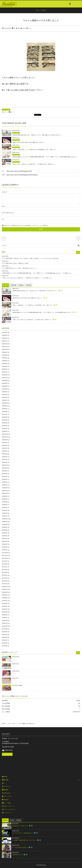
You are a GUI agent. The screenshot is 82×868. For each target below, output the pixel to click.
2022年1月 (5, 462)
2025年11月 (5, 347)
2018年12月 (5, 519)
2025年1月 (5, 372)
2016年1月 (5, 618)
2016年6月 (5, 604)
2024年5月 (5, 392)
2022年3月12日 (16, 671)
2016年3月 (5, 612)
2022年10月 (5, 440)
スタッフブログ (6, 110)
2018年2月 (5, 547)
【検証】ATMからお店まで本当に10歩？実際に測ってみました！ (29, 142)
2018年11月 (5, 522)
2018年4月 (5, 541)
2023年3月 (5, 426)
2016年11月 (5, 589)
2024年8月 (5, 386)
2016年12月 (5, 587)
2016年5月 (5, 606)
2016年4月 (5, 609)
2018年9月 (5, 527)
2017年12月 (5, 553)
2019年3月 (5, 510)
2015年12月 (5, 620)
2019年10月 (5, 493)
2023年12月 (5, 403)
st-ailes (24, 28)
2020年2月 (5, 482)
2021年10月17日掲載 (17, 685)
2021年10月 (5, 468)
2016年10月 (5, 592)
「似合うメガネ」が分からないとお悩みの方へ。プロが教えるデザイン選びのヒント (34, 164)
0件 (14, 28)
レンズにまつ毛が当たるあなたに (20, 847)
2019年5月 (5, 505)
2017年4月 (5, 575)
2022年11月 (5, 437)
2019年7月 (5, 499)
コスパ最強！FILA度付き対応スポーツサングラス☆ (24, 840)
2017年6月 (5, 570)
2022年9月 (5, 443)
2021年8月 (5, 471)
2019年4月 (5, 508)
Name (3, 206)
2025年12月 (5, 344)
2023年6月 (5, 417)
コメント (6, 112)
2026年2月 (5, 338)
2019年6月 (5, 502)
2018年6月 (5, 536)
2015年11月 (5, 623)
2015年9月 (5, 629)
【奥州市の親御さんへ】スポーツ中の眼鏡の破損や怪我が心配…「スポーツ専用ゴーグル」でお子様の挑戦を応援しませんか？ (45, 157)
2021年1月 (5, 477)
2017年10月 (5, 558)
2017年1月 (5, 584)
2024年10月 (5, 380)
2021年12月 (5, 465)
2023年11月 (5, 406)
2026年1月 (5, 341)
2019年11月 (5, 491)
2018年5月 (5, 539)
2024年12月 (5, 375)
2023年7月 (5, 414)
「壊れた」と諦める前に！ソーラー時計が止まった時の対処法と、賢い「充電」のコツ (34, 150)
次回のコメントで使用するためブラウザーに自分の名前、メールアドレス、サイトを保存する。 (27, 225)
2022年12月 (5, 434)
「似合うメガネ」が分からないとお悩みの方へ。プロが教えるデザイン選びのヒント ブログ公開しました (27, 278)
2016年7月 (5, 601)
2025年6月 (5, 361)
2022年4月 (5, 454)
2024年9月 (5, 383)
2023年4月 (5, 423)
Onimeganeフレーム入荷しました (20, 826)
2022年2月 (5, 460)
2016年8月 (5, 598)
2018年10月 (5, 525)
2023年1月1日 (15, 664)
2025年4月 (5, 366)
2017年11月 (5, 556)
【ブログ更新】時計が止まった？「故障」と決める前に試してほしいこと (19, 268)
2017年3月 (5, 578)
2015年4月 (5, 643)
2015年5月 (5, 640)
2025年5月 (5, 364)
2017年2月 (5, 581)
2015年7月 (5, 635)
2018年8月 (5, 530)
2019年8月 (5, 496)
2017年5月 (5, 572)
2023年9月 (5, 409)
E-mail (3, 213)
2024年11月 (5, 378)
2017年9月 (5, 561)
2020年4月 (5, 479)
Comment (4, 192)
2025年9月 (5, 352)
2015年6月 (5, 637)
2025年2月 (5, 369)
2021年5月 (5, 474)
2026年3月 (5, 335)
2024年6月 (5, 389)
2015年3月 (5, 646)
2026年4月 (5, 333)
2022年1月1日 (15, 678)
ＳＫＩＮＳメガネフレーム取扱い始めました (23, 833)
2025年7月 (5, 358)
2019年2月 (5, 513)
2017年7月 (5, 567)
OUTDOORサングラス (17, 855)
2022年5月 (5, 451)
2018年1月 (5, 550)
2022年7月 (5, 448)
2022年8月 (5, 445)
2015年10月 (5, 626)
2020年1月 (5, 485)
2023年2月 (5, 428)
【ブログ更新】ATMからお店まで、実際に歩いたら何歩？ (15, 263)
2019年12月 (5, 488)
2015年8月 (5, 632)
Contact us (8, 754)
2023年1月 (5, 431)
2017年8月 (5, 564)
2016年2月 (5, 615)
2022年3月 (5, 457)
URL (3, 219)
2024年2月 (5, 397)
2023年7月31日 (16, 657)
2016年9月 (5, 595)
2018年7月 (5, 533)
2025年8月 (5, 355)
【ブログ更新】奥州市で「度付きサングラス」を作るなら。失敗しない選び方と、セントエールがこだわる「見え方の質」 (31, 258)
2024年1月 (5, 400)
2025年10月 (5, 349)
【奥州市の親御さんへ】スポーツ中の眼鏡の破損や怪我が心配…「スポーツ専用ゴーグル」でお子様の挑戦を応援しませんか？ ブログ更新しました (37, 273)
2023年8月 (5, 412)
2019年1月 (5, 516)
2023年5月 (5, 420)
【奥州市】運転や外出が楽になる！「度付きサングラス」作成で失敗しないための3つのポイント (37, 135)
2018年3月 (5, 544)
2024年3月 (5, 395)
